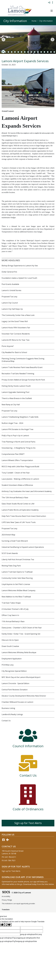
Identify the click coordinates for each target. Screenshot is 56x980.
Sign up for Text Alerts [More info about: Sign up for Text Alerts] (28, 823)
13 (38, 52)
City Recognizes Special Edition (14, 671)
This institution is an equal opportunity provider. (19, 904)
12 (35, 52)
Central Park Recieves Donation (15, 690)
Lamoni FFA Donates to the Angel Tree (17, 429)
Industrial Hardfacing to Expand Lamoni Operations (23, 547)
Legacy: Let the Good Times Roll (15, 321)
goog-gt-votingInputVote (28, 941)
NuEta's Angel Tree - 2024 (12, 423)
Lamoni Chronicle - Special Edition (15, 683)
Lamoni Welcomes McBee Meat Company (19, 590)
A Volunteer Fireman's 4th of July (15, 609)
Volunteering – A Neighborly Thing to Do (19, 448)
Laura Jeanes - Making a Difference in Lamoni (20, 479)
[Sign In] (49, 3)
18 (54, 52)
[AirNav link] (8, 840)
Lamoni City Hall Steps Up (12, 309)
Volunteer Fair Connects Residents (16, 334)
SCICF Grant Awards (10, 553)
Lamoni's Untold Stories (11, 290)
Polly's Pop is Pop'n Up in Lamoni (15, 436)
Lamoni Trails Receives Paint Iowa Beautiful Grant (22, 367)
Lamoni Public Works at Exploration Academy (20, 510)
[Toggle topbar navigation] (53, 3)
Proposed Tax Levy (9, 297)
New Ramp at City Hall (11, 405)
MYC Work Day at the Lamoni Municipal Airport (21, 677)
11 (31, 52)
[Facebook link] (3, 840)
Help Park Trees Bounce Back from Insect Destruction (24, 516)
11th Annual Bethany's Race (13, 621)
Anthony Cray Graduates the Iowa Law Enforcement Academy (27, 491)
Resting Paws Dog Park (11, 566)
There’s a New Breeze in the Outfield (17, 398)
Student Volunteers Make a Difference (17, 485)
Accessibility (6, 896)
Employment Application (12, 659)
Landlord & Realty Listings (12, 714)
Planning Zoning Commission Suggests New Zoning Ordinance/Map (23, 360)
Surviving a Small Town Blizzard (15, 541)
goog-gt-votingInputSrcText (29, 938)
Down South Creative (10, 646)
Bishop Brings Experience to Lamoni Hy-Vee (20, 266)
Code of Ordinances (28, 809)
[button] (52, 11)
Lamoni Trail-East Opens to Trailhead (17, 572)
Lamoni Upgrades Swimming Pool (15, 392)
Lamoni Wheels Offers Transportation (17, 460)
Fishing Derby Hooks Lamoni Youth (16, 386)
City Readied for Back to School (14, 352)
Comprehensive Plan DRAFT (13, 454)
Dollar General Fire (9, 272)
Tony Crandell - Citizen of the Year (16, 473)
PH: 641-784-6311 (9, 857)
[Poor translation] (8, 925)
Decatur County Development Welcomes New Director (24, 696)
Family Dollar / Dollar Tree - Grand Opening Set (21, 634)
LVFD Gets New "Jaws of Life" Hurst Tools (19, 522)
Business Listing (8, 708)
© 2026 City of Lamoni (21, 893)
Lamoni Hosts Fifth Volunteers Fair (16, 328)
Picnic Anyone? (8, 346)
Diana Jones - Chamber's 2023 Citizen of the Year (22, 628)
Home (34, 21)
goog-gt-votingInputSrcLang (31, 934)
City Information (46, 21)
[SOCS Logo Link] (6, 892)
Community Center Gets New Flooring (17, 578)
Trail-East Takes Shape (11, 603)
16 (48, 52)
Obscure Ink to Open (10, 640)
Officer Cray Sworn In (10, 615)
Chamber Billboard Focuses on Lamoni (17, 702)
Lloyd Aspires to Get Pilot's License (16, 584)
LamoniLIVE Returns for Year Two (16, 340)
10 (28, 52)
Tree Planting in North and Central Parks (19, 442)
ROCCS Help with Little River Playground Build (20, 467)
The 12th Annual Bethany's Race (15, 498)
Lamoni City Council (10, 303)
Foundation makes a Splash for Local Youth (19, 278)
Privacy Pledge (7, 900)
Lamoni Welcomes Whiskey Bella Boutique (19, 652)
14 (41, 52)
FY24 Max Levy (8, 665)
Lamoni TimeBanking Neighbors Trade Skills (20, 417)
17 (51, 52)
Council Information (28, 746)
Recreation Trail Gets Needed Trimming (18, 374)
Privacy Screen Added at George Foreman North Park (23, 380)
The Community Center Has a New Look (18, 315)
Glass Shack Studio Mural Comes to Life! (18, 504)
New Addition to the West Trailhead (16, 597)
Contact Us (6, 721)
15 (44, 52)
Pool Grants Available (10, 284)
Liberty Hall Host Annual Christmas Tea (18, 559)
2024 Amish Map (8, 535)
